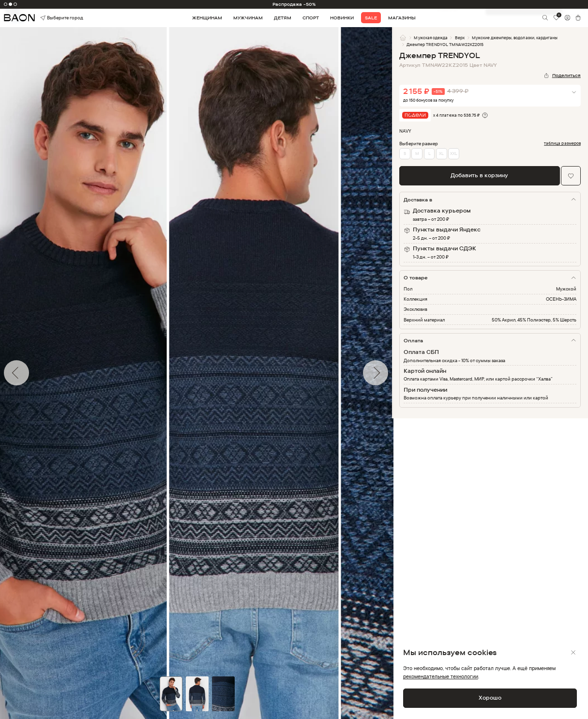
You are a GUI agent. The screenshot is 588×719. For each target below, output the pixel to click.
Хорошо (490, 698)
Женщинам (207, 18)
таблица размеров (562, 143)
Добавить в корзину (479, 175)
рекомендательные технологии (441, 676)
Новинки (342, 18)
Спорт (311, 18)
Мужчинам (248, 18)
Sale (371, 18)
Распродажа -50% (294, 4)
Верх (460, 38)
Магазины (402, 18)
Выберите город (52, 18)
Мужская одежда (430, 38)
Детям (283, 18)
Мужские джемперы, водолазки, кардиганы (515, 38)
